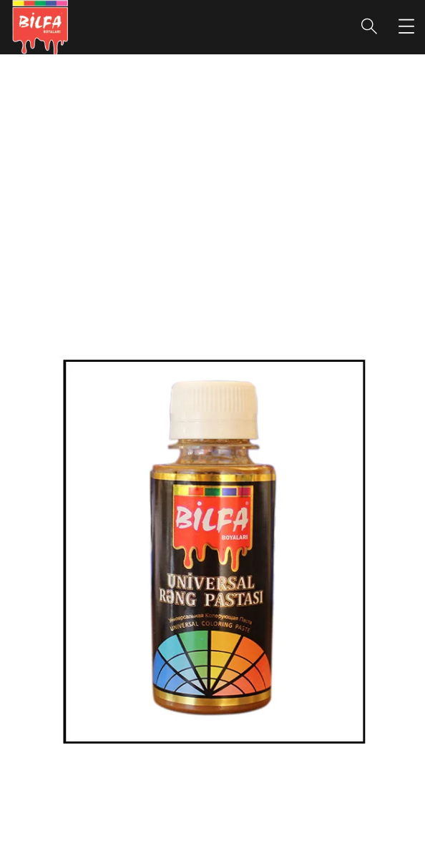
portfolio (162, 205)
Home (99, 205)
